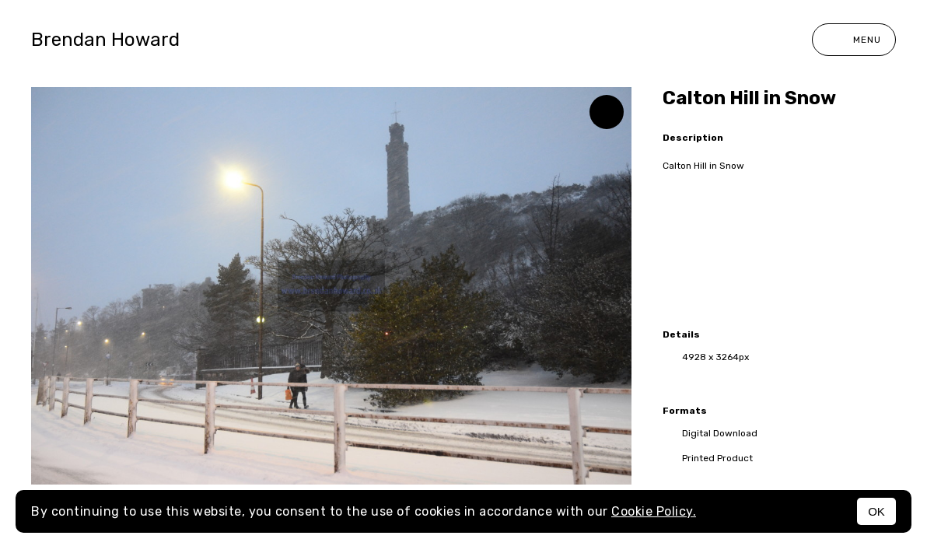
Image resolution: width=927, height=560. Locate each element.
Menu (854, 40)
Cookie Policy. (654, 511)
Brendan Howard (105, 40)
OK (876, 511)
